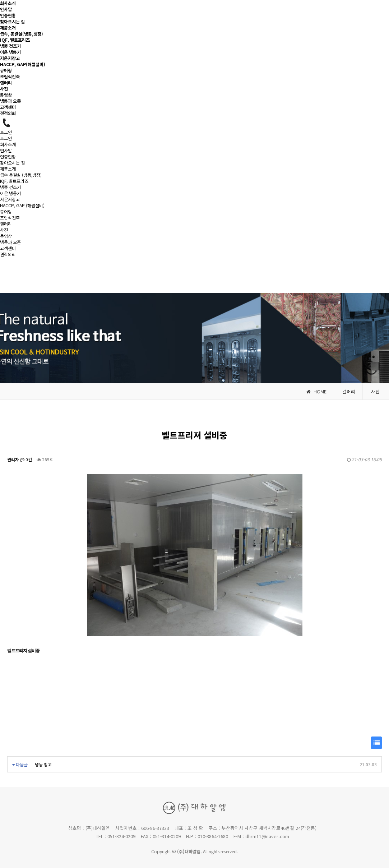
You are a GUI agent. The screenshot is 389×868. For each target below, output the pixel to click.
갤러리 (6, 82)
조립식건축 (10, 76)
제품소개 (8, 27)
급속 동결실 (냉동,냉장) (21, 175)
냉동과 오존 (10, 101)
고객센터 (8, 107)
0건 (26, 459)
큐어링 (6, 70)
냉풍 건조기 (10, 46)
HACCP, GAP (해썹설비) (22, 205)
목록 (377, 745)
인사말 (6, 9)
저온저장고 (10, 58)
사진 (4, 89)
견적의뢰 (8, 113)
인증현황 (8, 15)
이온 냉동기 (10, 52)
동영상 (6, 95)
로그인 (6, 132)
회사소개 (8, 3)
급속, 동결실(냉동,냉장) (22, 34)
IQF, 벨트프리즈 (15, 40)
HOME (316, 391)
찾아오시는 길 (12, 21)
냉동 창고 (43, 764)
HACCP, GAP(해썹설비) (23, 64)
